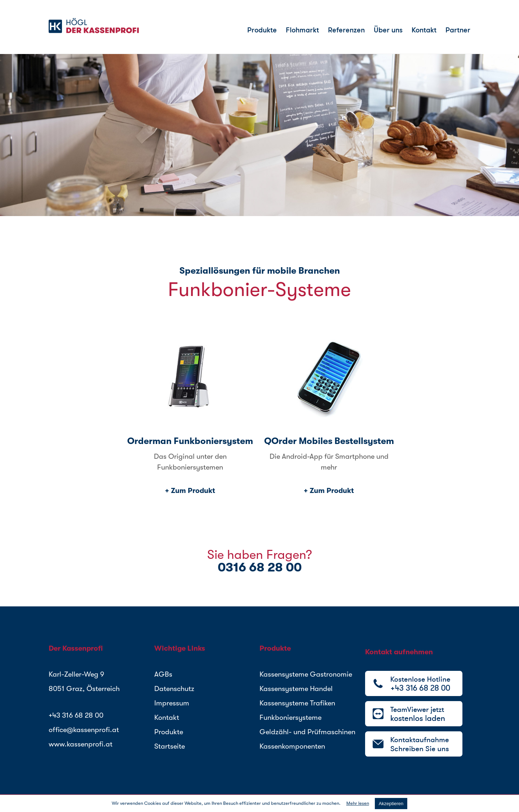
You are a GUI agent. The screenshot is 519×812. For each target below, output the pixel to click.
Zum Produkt (193, 491)
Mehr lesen (358, 803)
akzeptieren (391, 804)
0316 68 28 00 (259, 567)
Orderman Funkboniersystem (190, 441)
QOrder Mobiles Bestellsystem (329, 441)
